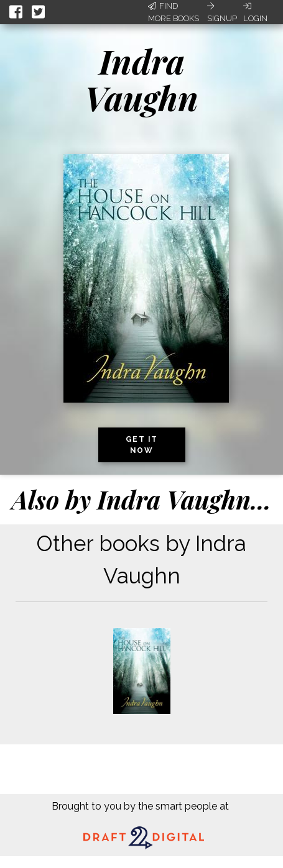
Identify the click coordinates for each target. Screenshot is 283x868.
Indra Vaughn (141, 79)
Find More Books (174, 12)
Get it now (142, 445)
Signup (222, 12)
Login (255, 12)
